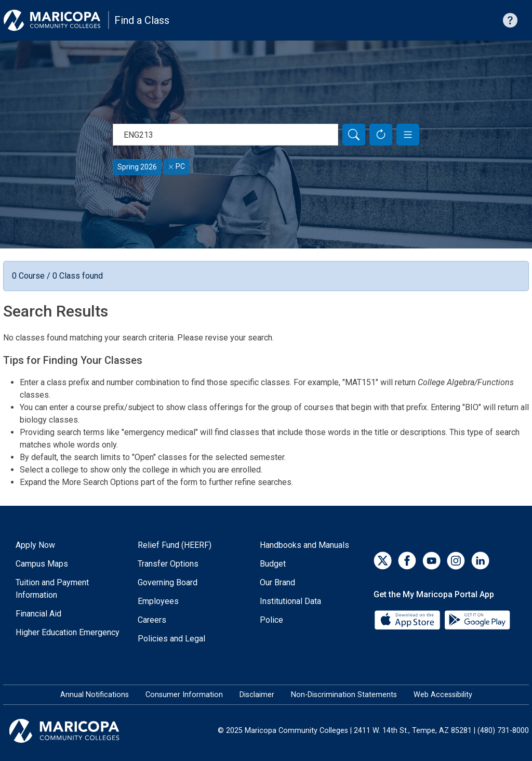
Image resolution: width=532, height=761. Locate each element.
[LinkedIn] (480, 561)
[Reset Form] (381, 135)
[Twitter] (383, 561)
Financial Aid (38, 614)
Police (271, 620)
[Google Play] (477, 619)
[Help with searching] (510, 20)
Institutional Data (290, 601)
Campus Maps (42, 564)
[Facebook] (407, 561)
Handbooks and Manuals (304, 545)
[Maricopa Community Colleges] (77, 731)
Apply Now (35, 545)
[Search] (354, 135)
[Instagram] (456, 561)
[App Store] (408, 619)
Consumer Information (184, 695)
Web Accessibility (443, 695)
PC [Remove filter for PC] (177, 166)
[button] (408, 135)
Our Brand (277, 582)
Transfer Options (168, 564)
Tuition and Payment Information (52, 589)
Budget (273, 564)
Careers (152, 620)
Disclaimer (257, 695)
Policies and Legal (171, 639)
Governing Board (168, 582)
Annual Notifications (95, 695)
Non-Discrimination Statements (344, 695)
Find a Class (142, 20)
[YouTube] (431, 561)
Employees (158, 601)
